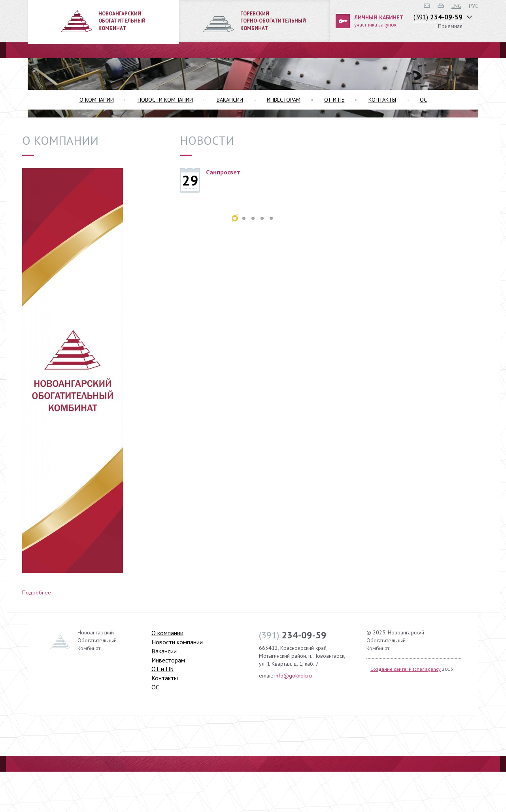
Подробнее (37, 592)
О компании (97, 100)
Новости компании (165, 100)
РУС (474, 6)
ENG (456, 6)
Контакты (382, 100)
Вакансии (230, 100)
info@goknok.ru (293, 676)
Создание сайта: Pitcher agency (406, 669)
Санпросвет (223, 172)
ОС (423, 100)
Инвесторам (284, 100)
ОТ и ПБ (334, 100)
